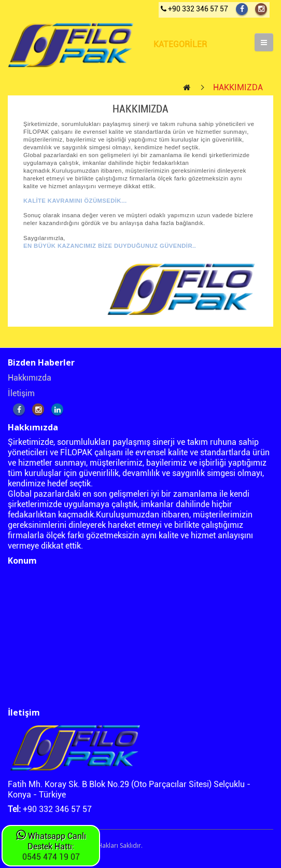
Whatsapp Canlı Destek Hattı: (51, 841)
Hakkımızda (30, 378)
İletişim (21, 393)
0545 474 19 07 (51, 857)
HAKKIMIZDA (238, 87)
